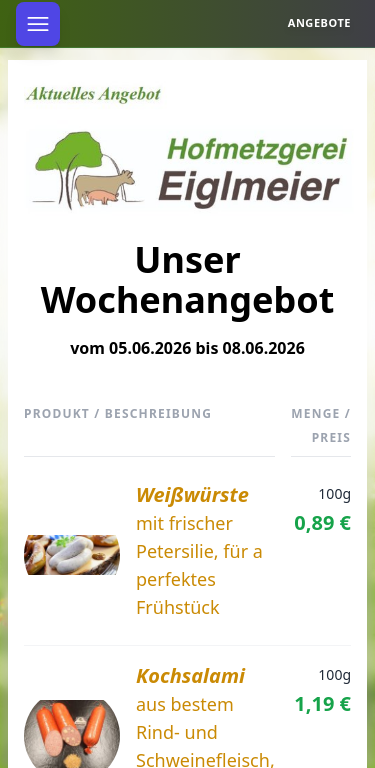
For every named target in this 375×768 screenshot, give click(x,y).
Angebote (319, 22)
